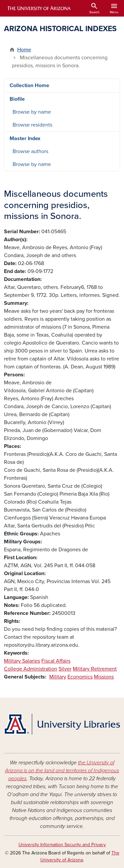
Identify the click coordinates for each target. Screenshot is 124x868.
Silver (65, 669)
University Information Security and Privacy (62, 845)
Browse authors (30, 151)
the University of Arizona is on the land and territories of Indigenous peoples (62, 771)
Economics (80, 677)
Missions (104, 677)
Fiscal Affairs (56, 661)
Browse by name (32, 112)
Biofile (17, 99)
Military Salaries (22, 661)
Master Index (25, 138)
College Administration (31, 669)
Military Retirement (95, 669)
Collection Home (29, 85)
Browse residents (32, 125)
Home (24, 50)
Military (58, 677)
